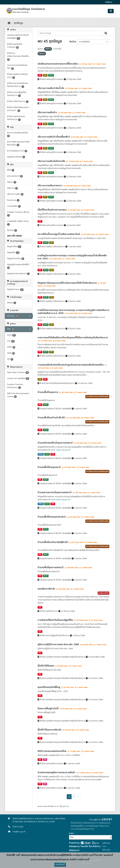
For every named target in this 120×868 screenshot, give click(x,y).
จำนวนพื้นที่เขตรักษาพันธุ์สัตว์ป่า (53, 542)
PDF (40, 75)
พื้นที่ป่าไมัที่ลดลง (46, 666)
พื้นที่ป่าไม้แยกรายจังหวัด (50, 730)
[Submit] (106, 33)
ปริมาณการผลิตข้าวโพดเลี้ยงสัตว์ (54, 137)
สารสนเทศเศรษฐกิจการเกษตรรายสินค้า (57, 772)
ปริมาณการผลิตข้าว (48, 112)
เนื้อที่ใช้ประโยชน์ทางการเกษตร (52, 210)
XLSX (51, 75)
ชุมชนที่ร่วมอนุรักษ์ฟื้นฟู (49, 687)
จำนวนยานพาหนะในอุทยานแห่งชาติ (55, 492)
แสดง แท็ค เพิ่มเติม (15, 236)
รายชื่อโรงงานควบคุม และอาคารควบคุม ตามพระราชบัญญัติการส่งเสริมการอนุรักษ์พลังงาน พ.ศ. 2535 (73, 312)
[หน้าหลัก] (9, 23)
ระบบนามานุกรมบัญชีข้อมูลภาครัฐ (90, 827)
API (45, 760)
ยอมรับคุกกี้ (60, 865)
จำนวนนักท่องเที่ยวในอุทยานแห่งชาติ (55, 443)
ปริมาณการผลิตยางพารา (50, 186)
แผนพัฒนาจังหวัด (47, 589)
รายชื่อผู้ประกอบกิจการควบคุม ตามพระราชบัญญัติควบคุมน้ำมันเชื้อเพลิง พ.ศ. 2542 (72, 257)
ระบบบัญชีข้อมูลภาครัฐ (94, 826)
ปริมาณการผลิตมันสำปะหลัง (52, 161)
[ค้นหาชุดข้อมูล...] (70, 33)
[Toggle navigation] (111, 11)
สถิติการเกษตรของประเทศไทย (52, 751)
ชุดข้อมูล (18, 23)
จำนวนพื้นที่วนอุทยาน (48, 392)
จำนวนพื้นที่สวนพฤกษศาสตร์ (52, 517)
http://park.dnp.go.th (60, 450)
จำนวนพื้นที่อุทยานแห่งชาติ (51, 567)
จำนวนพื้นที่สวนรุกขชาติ (49, 467)
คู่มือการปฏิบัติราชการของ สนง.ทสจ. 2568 (58, 644)
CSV (45, 75)
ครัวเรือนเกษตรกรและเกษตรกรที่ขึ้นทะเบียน (58, 64)
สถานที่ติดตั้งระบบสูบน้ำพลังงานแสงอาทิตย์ (59, 234)
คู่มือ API (66, 806)
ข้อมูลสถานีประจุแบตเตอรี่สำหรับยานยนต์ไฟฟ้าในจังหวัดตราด (67, 283)
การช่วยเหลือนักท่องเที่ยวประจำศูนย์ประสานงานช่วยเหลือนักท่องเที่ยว (71, 365)
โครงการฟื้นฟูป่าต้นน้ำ (49, 709)
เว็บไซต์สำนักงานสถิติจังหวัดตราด (84, 823)
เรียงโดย (73, 42)
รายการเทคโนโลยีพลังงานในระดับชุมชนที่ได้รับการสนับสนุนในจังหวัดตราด (73, 338)
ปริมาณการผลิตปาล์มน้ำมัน (51, 88)
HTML (41, 454)
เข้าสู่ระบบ (109, 2)
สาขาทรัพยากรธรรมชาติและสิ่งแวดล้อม (97, 397)
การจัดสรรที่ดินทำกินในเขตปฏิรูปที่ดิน (56, 620)
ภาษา (71, 833)
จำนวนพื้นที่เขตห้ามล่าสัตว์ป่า (52, 418)
